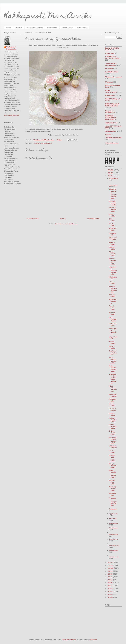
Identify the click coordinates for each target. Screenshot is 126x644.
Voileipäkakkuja (113, 409)
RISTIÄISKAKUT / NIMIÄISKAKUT (113, 105)
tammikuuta (114, 557)
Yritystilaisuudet (112, 143)
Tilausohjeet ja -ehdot (35, 27)
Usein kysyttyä (67, 27)
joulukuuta (114, 178)
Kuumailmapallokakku (113, 203)
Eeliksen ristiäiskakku (113, 209)
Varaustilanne (52, 27)
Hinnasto (19, 27)
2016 (110, 580)
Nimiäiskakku (113, 278)
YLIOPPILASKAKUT (113, 138)
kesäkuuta (113, 528)
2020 (111, 568)
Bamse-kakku (112, 283)
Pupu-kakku (112, 215)
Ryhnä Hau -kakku (112, 308)
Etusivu (63, 218)
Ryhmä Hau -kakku (112, 482)
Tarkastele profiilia (12, 116)
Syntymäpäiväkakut (113, 353)
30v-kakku (112, 220)
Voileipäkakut (111, 131)
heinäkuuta (114, 523)
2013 (110, 589)
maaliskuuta (114, 546)
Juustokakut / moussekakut (111, 64)
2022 (111, 562)
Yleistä (108, 134)
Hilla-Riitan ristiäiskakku (113, 360)
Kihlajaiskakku (113, 229)
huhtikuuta (114, 539)
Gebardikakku (113, 325)
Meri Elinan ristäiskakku (113, 389)
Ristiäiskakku (112, 234)
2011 (110, 594)
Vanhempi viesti (93, 218)
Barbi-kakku (112, 347)
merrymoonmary (69, 639)
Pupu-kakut (112, 414)
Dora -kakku (112, 452)
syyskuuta (113, 514)
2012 (110, 591)
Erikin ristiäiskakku (113, 433)
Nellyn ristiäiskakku (113, 465)
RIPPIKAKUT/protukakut (113, 100)
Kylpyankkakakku (113, 301)
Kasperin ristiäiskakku (113, 420)
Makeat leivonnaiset (113, 77)
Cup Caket (110, 53)
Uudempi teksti (33, 218)
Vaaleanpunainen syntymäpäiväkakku (113, 194)
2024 (111, 173)
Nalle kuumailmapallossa (113, 369)
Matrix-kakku (112, 243)
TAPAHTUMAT (111, 123)
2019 (110, 571)
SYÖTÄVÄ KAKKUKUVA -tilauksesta (111, 118)
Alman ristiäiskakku (113, 254)
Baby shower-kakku (113, 319)
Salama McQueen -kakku (112, 261)
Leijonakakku (113, 338)
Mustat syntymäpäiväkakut (113, 289)
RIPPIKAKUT (110, 95)
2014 (110, 586)
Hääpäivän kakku (113, 447)
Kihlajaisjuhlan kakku (113, 489)
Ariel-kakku (112, 225)
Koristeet (109, 68)
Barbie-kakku (112, 405)
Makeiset (109, 82)
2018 (110, 574)
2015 (110, 583)
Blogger (94, 639)
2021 (110, 565)
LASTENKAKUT (112, 72)
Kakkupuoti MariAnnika (49, 17)
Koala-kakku (112, 342)
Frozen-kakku (112, 313)
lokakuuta (113, 509)
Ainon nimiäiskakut (113, 426)
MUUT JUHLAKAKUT (43, 143)
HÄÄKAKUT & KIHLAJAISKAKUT (113, 57)
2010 (110, 597)
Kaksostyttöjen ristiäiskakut (113, 440)
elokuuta (113, 518)
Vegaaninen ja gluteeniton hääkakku (113, 379)
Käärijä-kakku (112, 248)
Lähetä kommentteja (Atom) (65, 224)
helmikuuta (114, 550)
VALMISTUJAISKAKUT (113, 127)
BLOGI (9, 27)
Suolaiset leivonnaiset (110, 112)
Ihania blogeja (82, 27)
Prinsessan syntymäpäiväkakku (113, 502)
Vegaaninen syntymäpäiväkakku (113, 270)
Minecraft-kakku (113, 239)
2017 (110, 577)
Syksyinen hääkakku (113, 331)
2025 (111, 170)
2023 (111, 176)
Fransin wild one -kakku (112, 458)
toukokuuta (113, 534)
